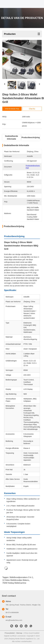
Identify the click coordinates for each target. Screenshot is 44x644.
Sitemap (19, 633)
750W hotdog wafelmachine (14, 583)
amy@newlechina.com (14, 620)
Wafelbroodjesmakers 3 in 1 (21, 577)
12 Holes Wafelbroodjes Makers (16, 580)
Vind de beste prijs (12, 109)
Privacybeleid (10, 633)
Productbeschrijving (31, 137)
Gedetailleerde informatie (11, 137)
